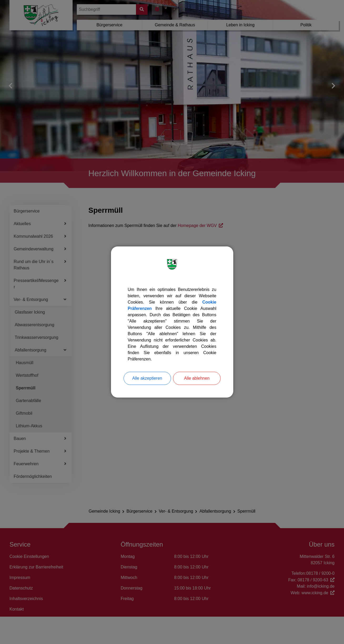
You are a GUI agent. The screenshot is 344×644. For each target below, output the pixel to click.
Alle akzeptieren (147, 378)
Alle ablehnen (197, 378)
